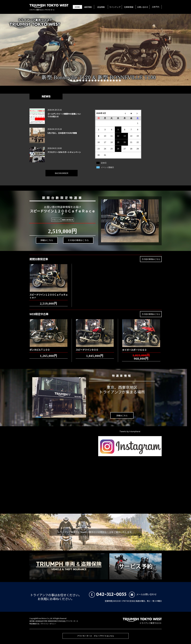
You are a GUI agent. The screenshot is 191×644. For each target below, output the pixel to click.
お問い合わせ (143, 7)
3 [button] (77, 80)
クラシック (56, 220)
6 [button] (86, 80)
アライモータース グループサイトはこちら (96, 638)
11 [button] (102, 80)
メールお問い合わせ (143, 594)
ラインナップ (115, 7)
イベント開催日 (107, 167)
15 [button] (114, 80)
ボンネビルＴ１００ (40, 347)
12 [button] (105, 80)
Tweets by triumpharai (130, 431)
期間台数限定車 (66, 220)
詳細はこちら (46, 244)
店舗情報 (101, 7)
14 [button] (111, 80)
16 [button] (117, 80)
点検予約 (156, 7)
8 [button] (92, 80)
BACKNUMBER (62, 171)
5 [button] (83, 80)
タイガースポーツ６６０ (134, 348)
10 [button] (99, 80)
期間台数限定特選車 (59, 196)
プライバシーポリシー (48, 624)
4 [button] (80, 80)
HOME (77, 7)
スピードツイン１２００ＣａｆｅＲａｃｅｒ (49, 294)
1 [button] (71, 80)
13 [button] (108, 80)
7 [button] (89, 80)
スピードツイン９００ (87, 347)
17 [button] (120, 80)
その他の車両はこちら (73, 238)
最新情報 (88, 7)
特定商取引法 (34, 624)
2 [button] (74, 80)
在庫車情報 (129, 7)
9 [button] (95, 80)
